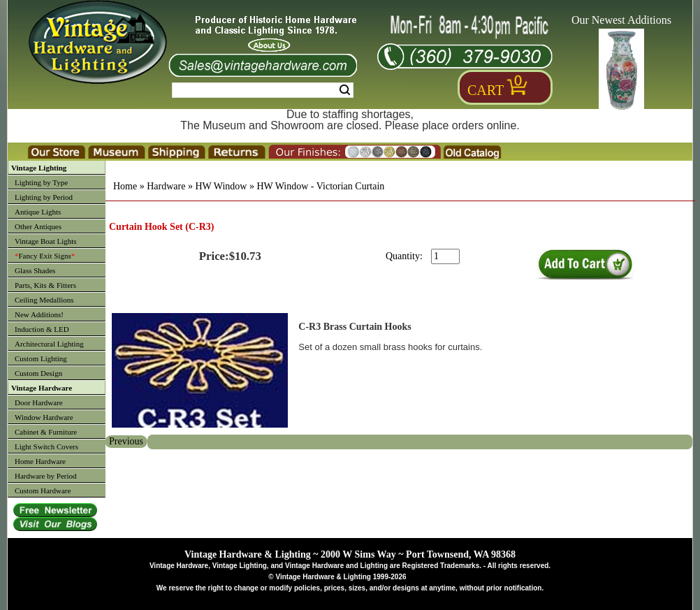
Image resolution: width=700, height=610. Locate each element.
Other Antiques (38, 226)
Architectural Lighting (49, 344)
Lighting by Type (41, 182)
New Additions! (39, 314)
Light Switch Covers (46, 446)
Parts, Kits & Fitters (45, 285)
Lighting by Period (44, 197)
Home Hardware (40, 461)
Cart (486, 90)
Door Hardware (39, 402)
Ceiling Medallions (44, 300)
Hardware (166, 186)
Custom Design (38, 373)
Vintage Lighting (39, 168)
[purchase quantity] (445, 256)
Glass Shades (35, 270)
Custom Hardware (43, 491)
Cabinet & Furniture (46, 432)
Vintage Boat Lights (46, 241)
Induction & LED (42, 329)
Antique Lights (38, 212)
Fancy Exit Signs (45, 256)
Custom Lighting (41, 358)
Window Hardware (44, 417)
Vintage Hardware (42, 388)
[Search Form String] (263, 90)
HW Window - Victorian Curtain (320, 186)
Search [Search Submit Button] (345, 90)
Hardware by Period (46, 476)
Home (125, 186)
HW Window (221, 186)
